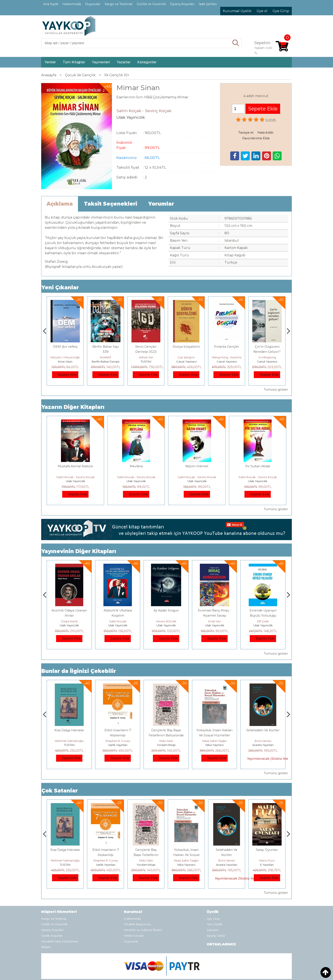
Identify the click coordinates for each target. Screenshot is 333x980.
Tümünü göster (276, 390)
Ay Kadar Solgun (215, 610)
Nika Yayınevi (263, 745)
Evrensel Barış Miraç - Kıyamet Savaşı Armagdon (263, 616)
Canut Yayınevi (227, 361)
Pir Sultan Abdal (258, 466)
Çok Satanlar (60, 791)
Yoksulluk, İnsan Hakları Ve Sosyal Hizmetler (227, 855)
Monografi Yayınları (65, 361)
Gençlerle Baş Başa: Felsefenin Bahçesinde (186, 855)
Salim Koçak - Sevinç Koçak (75, 477)
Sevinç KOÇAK (215, 621)
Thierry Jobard (65, 357)
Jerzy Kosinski (69, 741)
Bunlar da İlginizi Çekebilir (79, 671)
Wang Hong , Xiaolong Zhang (272, 357)
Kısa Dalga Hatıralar (118, 730)
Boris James (267, 860)
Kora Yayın (106, 361)
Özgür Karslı (118, 621)
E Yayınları (69, 745)
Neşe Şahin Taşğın (263, 741)
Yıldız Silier (214, 741)
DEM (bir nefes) (106, 347)
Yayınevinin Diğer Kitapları (79, 551)
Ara (236, 43)
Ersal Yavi (263, 621)
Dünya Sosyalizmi (227, 347)
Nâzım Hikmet (197, 466)
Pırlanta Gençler (267, 347)
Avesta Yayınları (267, 865)
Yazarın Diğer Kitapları (73, 407)
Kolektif (146, 357)
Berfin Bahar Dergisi (146, 361)
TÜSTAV (186, 361)
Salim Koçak (69, 621)
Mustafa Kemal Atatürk (75, 466)
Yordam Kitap (215, 745)
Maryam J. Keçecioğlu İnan (109, 357)
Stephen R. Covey (166, 741)
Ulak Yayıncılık (75, 481)
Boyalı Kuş (69, 730)
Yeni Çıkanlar (60, 287)
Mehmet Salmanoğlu (118, 741)
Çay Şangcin (227, 357)
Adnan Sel (186, 357)
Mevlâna (136, 466)
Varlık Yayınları (166, 745)
